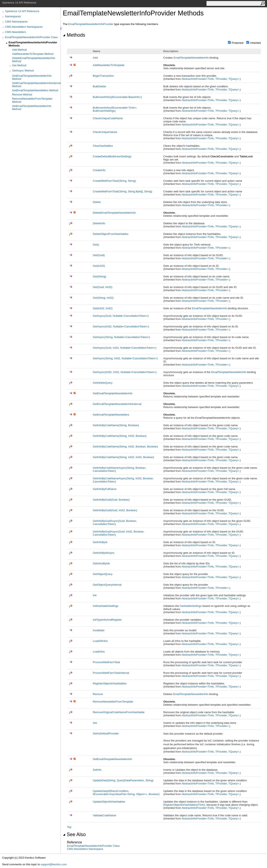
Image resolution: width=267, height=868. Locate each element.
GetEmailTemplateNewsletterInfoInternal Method (36, 85)
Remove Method (22, 95)
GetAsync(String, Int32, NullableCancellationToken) (125, 358)
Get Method (19, 65)
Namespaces (13, 16)
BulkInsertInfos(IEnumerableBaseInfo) (117, 97)
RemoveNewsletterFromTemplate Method (32, 100)
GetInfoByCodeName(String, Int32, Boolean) (120, 436)
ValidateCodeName (105, 815)
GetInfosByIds (101, 563)
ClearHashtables (103, 146)
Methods (74, 35)
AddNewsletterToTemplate (109, 65)
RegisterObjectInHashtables (110, 683)
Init (95, 595)
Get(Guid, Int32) (103, 287)
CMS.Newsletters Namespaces (24, 27)
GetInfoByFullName (105, 489)
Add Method (19, 50)
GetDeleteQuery (103, 383)
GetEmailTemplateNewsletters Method (35, 90)
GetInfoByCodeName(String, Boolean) (116, 425)
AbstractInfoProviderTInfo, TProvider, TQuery (210, 79)
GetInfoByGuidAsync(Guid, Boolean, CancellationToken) (115, 522)
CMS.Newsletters (15, 32)
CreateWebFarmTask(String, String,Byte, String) (122, 191)
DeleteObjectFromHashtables (111, 234)
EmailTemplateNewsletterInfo (191, 58)
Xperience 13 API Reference (22, 11)
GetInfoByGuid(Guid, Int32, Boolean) (115, 510)
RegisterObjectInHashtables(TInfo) (184, 805)
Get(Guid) (99, 255)
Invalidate (99, 630)
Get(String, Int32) (103, 298)
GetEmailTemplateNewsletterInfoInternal (117, 404)
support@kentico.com (54, 864)
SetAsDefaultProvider (106, 733)
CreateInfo (99, 170)
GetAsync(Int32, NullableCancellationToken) (121, 326)
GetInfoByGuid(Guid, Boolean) (111, 500)
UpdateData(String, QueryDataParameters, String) (123, 780)
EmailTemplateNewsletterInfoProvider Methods (33, 44)
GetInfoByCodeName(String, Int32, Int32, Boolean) (123, 457)
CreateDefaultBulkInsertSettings (112, 156)
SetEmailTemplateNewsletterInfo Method (32, 108)
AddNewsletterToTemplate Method (33, 54)
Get (96, 245)
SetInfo (97, 770)
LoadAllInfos (100, 641)
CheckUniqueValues (105, 132)
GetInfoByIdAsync (104, 553)
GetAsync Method (23, 71)
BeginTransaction (103, 76)
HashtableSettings (191, 606)
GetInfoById (100, 542)
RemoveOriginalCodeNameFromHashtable (119, 712)
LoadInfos (99, 652)
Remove (98, 694)
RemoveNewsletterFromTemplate (113, 702)
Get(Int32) (99, 266)
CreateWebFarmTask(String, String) (114, 181)
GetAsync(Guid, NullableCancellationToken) (121, 316)
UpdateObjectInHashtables (109, 802)
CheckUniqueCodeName (108, 118)
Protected (238, 43)
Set (95, 723)
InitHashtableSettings (106, 606)
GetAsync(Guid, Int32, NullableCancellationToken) (125, 348)
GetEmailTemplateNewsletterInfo (113, 393)
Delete (97, 202)
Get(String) (99, 276)
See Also (74, 834)
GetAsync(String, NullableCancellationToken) (122, 337)
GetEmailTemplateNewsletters (111, 415)
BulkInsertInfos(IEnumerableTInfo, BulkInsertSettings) (115, 109)
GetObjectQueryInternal (107, 585)
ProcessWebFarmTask (106, 662)
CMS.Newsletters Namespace (85, 849)
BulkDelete (99, 86)
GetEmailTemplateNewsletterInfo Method (32, 77)
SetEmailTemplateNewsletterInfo (112, 759)
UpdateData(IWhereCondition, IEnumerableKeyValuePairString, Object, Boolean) (126, 793)
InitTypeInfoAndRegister (107, 620)
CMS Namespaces (16, 22)
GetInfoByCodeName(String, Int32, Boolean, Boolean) (125, 447)
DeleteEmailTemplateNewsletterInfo (114, 213)
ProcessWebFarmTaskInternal (111, 673)
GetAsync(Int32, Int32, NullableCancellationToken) (125, 372)
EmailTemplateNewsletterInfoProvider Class (31, 37)
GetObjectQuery (103, 574)
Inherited (255, 43)
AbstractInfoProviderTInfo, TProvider (205, 205)
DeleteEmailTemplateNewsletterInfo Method (34, 60)
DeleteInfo (99, 223)
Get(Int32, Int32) (103, 308)
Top (69, 827)
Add (95, 58)
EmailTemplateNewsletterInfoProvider (91, 24)
